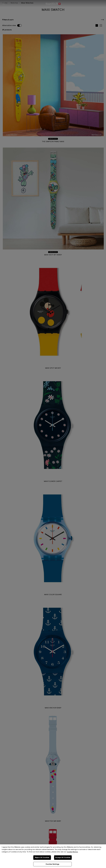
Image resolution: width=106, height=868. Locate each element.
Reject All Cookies (42, 858)
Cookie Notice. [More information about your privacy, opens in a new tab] (72, 852)
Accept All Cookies (63, 858)
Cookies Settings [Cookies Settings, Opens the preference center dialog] (52, 864)
